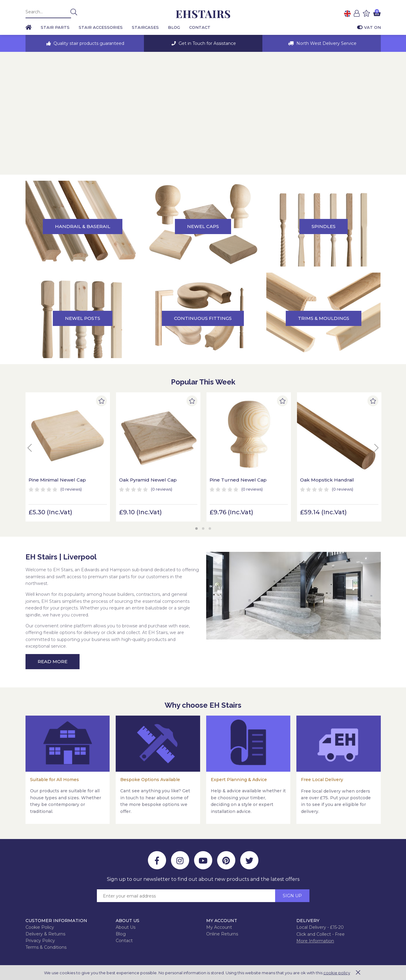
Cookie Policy (40, 927)
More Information (315, 941)
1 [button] (196, 529)
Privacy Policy (40, 941)
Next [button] (397, 113)
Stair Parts (55, 27)
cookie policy (337, 973)
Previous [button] (9, 113)
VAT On (369, 27)
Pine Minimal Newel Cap (57, 480)
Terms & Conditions (46, 947)
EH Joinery (203, 14)
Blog (174, 27)
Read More (53, 661)
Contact (200, 27)
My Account (219, 927)
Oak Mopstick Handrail (327, 480)
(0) (71, 489)
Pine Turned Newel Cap (238, 480)
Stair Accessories (101, 27)
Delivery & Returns (45, 934)
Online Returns (222, 934)
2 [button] (203, 529)
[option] (85, 43)
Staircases (145, 27)
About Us (126, 927)
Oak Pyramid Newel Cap (148, 480)
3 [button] (210, 529)
